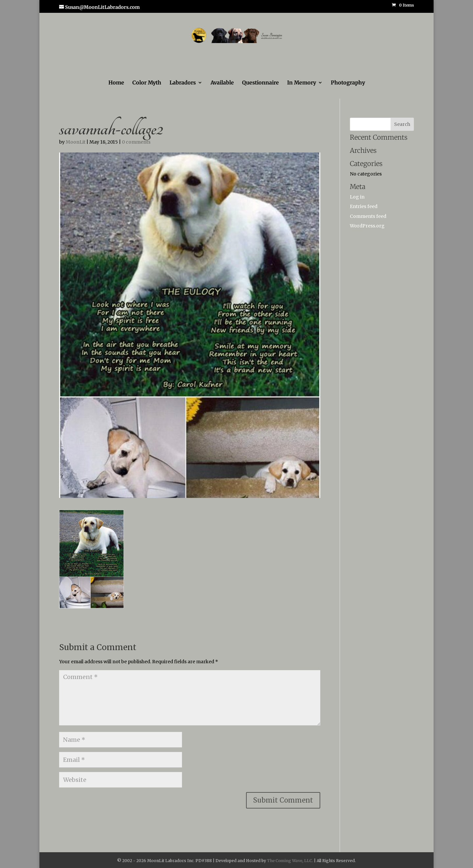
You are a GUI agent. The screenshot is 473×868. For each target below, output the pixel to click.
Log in (357, 197)
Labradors (183, 83)
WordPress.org (367, 226)
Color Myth (147, 83)
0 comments (136, 142)
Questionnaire (260, 83)
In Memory (302, 83)
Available (222, 83)
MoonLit (76, 142)
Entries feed (364, 206)
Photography (348, 83)
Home (116, 83)
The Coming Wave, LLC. (290, 861)
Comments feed (368, 216)
